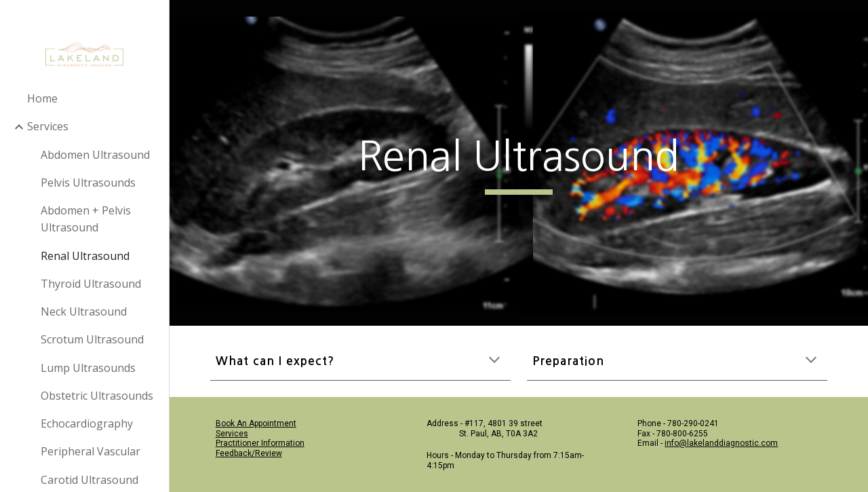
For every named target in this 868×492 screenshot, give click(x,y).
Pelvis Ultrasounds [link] (88, 183)
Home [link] (42, 98)
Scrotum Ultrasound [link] (92, 339)
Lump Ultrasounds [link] (88, 368)
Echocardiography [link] (87, 423)
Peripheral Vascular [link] (91, 451)
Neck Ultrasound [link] (84, 311)
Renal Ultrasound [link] (85, 256)
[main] (518, 163)
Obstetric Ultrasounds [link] (97, 396)
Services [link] (48, 126)
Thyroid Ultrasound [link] (91, 284)
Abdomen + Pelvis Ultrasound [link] (86, 219)
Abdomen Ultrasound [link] (95, 155)
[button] (494, 361)
